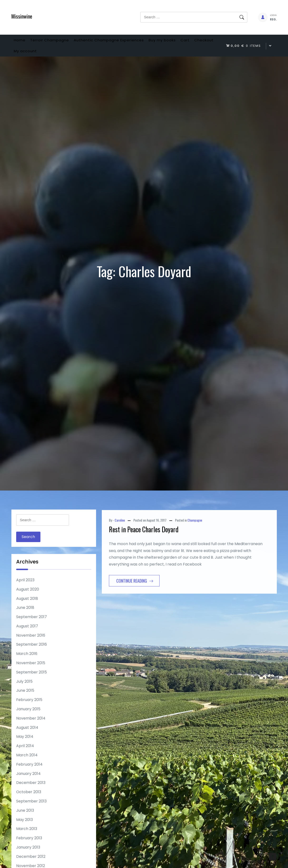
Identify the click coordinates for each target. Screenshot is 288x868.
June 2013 (25, 818)
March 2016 (27, 661)
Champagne (195, 550)
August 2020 (28, 597)
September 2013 (31, 809)
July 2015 (24, 689)
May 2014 (25, 744)
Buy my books (180, 42)
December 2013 (31, 790)
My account (57, 57)
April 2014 (25, 753)
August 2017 (27, 634)
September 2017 (32, 624)
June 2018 (25, 615)
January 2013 (28, 855)
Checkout (26, 57)
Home (22, 42)
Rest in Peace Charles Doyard (144, 560)
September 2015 (32, 680)
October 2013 (29, 799)
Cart (207, 42)
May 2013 (24, 827)
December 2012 (31, 864)
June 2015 (25, 698)
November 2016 (31, 643)
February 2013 (29, 846)
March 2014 (27, 763)
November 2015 (31, 670)
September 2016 (32, 652)
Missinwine (22, 16)
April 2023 (25, 588)
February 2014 (29, 772)
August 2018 (27, 606)
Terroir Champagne (57, 42)
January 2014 (28, 781)
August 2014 (27, 735)
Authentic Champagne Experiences (121, 42)
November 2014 (31, 726)
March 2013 (27, 836)
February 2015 (29, 707)
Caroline (120, 550)
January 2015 (28, 717)
